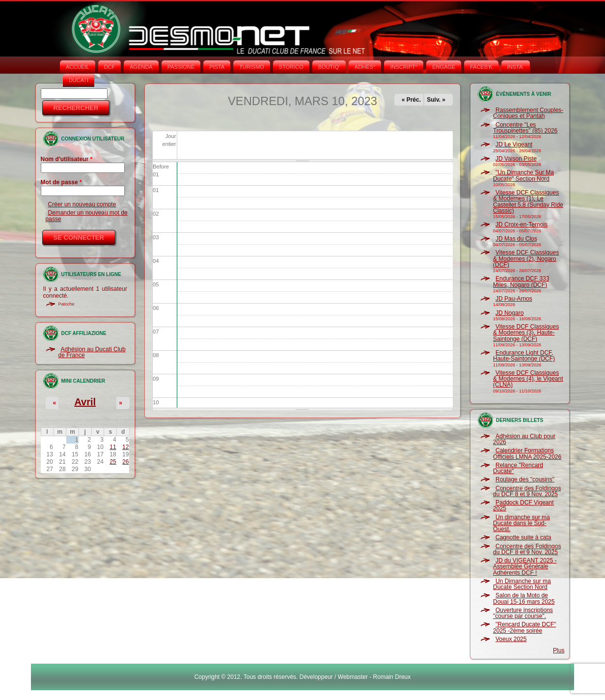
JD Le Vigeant (514, 144)
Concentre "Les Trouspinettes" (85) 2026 (525, 128)
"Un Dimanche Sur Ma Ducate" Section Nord (523, 175)
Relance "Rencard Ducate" (518, 468)
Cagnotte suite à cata (523, 537)
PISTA (217, 67)
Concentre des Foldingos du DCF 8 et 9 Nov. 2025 (527, 491)
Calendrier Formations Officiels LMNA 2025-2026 (527, 453)
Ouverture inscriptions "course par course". (523, 613)
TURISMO (252, 67)
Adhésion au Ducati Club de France (92, 352)
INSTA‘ (516, 67)
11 (113, 447)
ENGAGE (444, 67)
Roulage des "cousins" (525, 479)
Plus (559, 650)
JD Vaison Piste (516, 159)
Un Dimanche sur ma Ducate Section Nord (522, 584)
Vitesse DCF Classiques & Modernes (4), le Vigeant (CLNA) (528, 379)
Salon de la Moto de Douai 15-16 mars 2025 (524, 598)
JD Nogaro (509, 313)
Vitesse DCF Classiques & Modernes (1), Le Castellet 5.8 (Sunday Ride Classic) (528, 202)
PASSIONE (181, 67)
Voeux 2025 (511, 639)
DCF (110, 67)
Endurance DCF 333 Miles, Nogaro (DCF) (521, 281)
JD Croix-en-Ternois (522, 224)
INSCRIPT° (404, 67)
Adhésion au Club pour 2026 (524, 439)
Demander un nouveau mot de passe (87, 216)
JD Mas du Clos (516, 239)
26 (125, 462)
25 (113, 462)
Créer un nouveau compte (82, 204)
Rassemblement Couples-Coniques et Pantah (528, 113)
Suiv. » (436, 100)
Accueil (78, 67)
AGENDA (141, 67)
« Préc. (411, 100)
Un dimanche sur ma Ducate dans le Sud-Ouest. (522, 523)
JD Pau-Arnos (514, 299)
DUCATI (79, 80)
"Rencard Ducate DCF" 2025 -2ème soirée (524, 627)
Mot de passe (61, 182)
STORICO (291, 67)
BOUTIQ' (329, 67)
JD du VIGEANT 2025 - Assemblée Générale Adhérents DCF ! (525, 567)
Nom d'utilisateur (67, 159)
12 (125, 447)
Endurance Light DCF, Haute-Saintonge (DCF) (524, 356)
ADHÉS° (365, 67)
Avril (85, 402)
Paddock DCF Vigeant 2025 (523, 505)
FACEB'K (481, 67)
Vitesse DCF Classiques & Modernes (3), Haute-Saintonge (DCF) (526, 333)
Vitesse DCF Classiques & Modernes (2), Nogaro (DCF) (526, 259)
